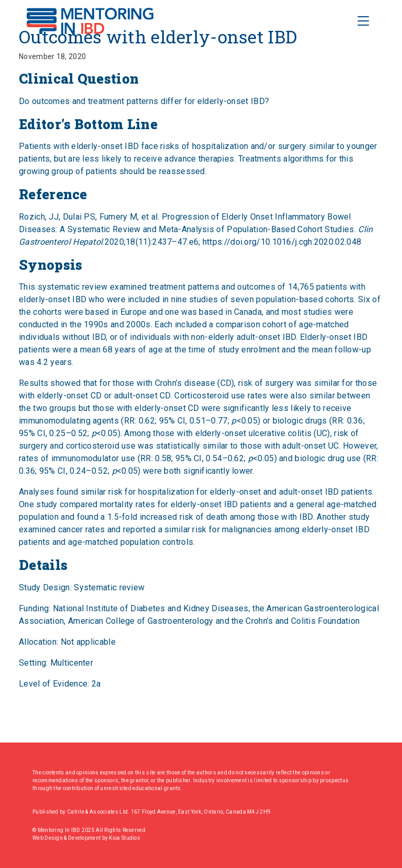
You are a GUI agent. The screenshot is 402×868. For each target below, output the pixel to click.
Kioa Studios (125, 838)
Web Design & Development (67, 838)
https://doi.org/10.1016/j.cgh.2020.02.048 (282, 242)
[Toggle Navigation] (363, 21)
